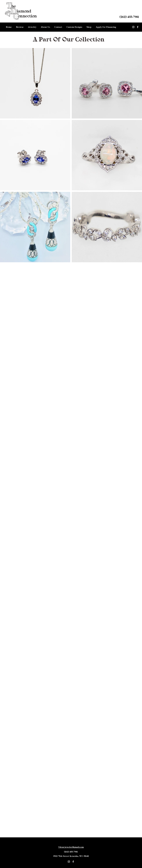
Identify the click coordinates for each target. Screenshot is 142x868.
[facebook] (138, 27)
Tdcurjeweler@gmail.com (71, 847)
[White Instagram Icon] (133, 27)
